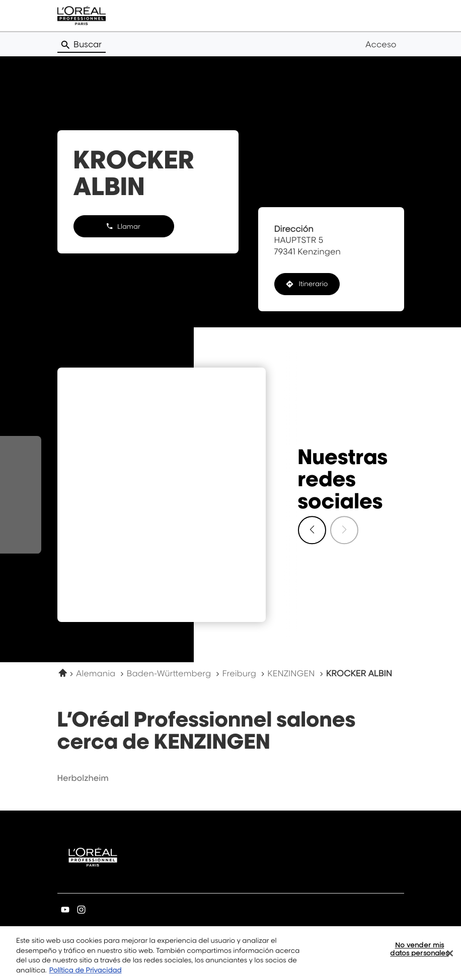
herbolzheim (83, 778)
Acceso (381, 44)
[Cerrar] (450, 957)
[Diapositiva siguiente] (312, 530)
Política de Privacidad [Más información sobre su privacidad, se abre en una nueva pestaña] (86, 974)
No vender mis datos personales (419, 953)
